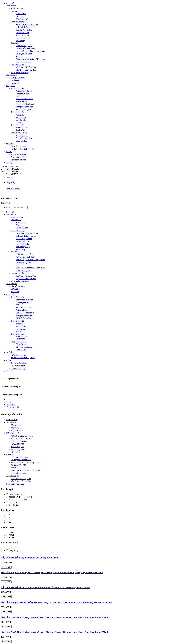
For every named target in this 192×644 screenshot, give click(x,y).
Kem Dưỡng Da (22, 35)
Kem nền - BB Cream (24, 99)
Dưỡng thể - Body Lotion (26, 48)
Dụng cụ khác (21, 141)
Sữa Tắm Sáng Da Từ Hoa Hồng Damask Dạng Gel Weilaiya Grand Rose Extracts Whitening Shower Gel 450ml (56, 602)
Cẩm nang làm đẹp (18, 160)
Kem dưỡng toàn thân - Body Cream (30, 51)
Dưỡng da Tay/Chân (24, 54)
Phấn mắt (20, 115)
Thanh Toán (6, 203)
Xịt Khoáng (20, 41)
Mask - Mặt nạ (17, 8)
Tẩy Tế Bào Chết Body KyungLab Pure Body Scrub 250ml (30, 558)
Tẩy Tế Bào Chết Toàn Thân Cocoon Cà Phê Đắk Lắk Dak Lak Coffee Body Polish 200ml (45, 587)
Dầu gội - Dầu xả (18, 78)
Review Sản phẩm (18, 157)
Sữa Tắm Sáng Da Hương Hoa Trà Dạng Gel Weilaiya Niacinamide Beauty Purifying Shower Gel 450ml (52, 572)
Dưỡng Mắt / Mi (22, 33)
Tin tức (9, 152)
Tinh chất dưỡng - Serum (26, 27)
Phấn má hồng (21, 101)
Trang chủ (10, 3)
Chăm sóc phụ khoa (24, 62)
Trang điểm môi (17, 125)
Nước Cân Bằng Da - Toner (27, 24)
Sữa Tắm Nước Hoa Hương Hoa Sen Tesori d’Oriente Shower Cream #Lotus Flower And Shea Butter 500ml (54, 617)
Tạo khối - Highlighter (25, 104)
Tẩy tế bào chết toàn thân (26, 70)
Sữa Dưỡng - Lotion (24, 30)
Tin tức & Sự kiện (18, 154)
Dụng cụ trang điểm (19, 133)
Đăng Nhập (10, 182)
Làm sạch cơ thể (18, 65)
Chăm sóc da (11, 6)
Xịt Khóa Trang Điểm (24, 109)
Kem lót (19, 96)
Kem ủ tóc (15, 83)
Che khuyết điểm (23, 94)
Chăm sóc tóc (11, 75)
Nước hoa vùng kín (19, 146)
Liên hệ (9, 162)
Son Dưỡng (20, 130)
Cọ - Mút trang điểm (24, 138)
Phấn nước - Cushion (24, 91)
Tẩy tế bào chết (22, 19)
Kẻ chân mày (21, 118)
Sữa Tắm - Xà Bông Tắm (26, 67)
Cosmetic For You (13, 189)
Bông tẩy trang (22, 135)
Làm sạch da (16, 11)
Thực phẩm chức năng (20, 73)
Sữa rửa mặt (21, 14)
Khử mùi (19, 56)
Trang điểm (11, 86)
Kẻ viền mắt (21, 120)
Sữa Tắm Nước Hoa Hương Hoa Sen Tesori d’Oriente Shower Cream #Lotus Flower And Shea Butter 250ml (54, 632)
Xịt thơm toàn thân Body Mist (23, 149)
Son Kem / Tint (22, 127)
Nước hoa (10, 144)
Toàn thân (15, 43)
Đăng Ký (9, 178)
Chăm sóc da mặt (18, 22)
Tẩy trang (20, 16)
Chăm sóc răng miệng (24, 46)
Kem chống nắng (23, 38)
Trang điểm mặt (17, 88)
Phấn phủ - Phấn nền (24, 107)
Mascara (19, 123)
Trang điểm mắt (17, 112)
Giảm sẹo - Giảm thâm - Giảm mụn (30, 59)
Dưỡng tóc (15, 80)
